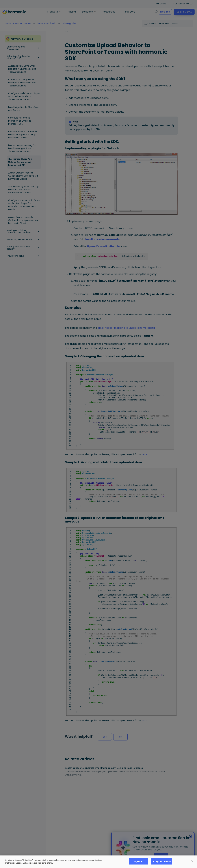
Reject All (139, 862)
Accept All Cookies (162, 862)
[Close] (192, 861)
